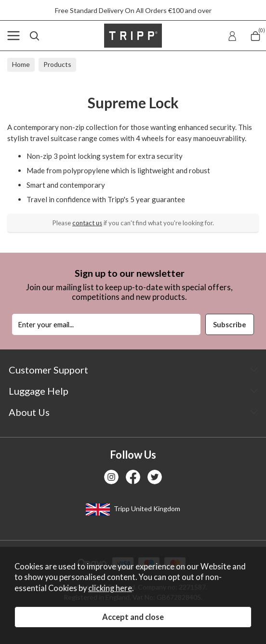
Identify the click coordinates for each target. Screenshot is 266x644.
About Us (29, 412)
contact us (87, 223)
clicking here (110, 588)
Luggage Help (39, 391)
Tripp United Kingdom (133, 509)
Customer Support (48, 370)
